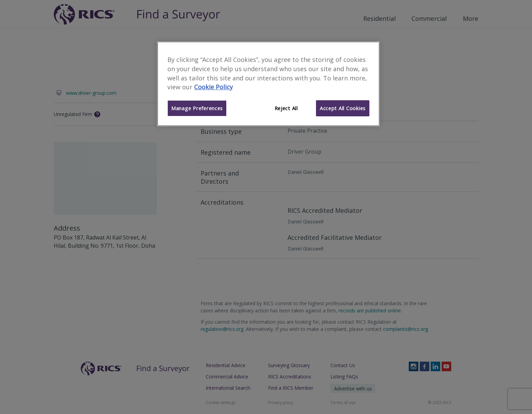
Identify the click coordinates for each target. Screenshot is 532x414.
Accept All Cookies (343, 108)
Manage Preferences (197, 108)
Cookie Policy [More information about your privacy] (213, 87)
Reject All (286, 108)
